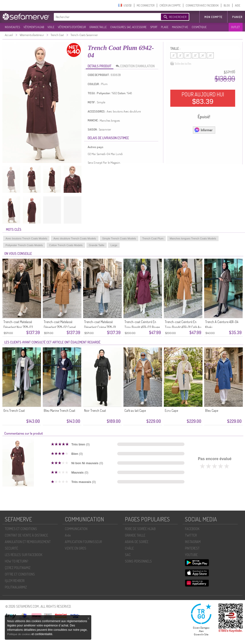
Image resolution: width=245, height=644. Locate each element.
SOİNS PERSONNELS (138, 561)
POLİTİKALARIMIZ (16, 587)
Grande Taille (97, 245)
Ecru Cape (171, 410)
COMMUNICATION (76, 529)
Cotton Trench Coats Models (66, 245)
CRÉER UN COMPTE (170, 5)
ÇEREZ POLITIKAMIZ (18, 568)
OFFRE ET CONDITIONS (20, 574)
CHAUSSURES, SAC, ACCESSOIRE (128, 27)
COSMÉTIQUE (199, 27)
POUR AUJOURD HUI (203, 98)
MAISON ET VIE (180, 27)
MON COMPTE (213, 17)
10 (188, 55)
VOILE (51, 27)
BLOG (227, 5)
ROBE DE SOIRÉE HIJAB (140, 529)
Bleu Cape (212, 410)
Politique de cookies (19, 634)
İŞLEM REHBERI (15, 581)
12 (195, 55)
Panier (237, 17)
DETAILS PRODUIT (100, 66)
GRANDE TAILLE (98, 27)
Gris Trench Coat (14, 410)
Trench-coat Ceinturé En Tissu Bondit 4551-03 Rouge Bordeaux (142, 327)
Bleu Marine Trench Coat (59, 410)
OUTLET (235, 27)
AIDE (238, 5)
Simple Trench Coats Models (119, 238)
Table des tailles (181, 64)
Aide (68, 535)
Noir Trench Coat (95, 410)
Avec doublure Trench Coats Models (75, 238)
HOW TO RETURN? (16, 561)
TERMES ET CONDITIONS (21, 529)
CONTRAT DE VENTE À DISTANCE (26, 535)
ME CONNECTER (146, 5)
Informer (203, 130)
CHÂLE (129, 548)
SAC (128, 555)
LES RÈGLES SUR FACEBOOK (24, 555)
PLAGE (165, 27)
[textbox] (106, 17)
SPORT (154, 27)
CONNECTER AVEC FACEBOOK (202, 5)
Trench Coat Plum (153, 238)
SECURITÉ (11, 548)
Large (114, 245)
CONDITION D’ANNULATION (136, 66)
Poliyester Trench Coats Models (24, 245)
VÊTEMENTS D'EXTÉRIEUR (72, 27)
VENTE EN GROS (76, 548)
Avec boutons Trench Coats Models (26, 238)
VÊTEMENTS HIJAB (34, 27)
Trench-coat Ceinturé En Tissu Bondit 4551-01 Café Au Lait (183, 327)
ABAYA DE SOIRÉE (137, 542)
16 (210, 55)
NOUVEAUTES (12, 27)
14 (203, 55)
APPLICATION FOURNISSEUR (83, 542)
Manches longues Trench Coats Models (193, 238)
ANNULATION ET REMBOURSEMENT (28, 542)
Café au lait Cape (135, 410)
